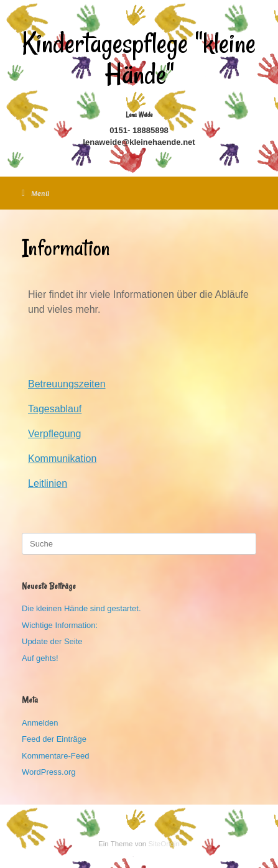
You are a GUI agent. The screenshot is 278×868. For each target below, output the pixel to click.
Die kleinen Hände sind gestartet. (81, 608)
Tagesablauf (55, 409)
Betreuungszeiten (67, 384)
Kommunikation (62, 459)
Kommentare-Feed (55, 756)
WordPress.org (49, 772)
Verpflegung (54, 434)
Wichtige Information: (60, 625)
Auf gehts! (40, 658)
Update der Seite (52, 641)
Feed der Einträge (54, 739)
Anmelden (40, 723)
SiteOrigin (164, 844)
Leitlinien (48, 483)
